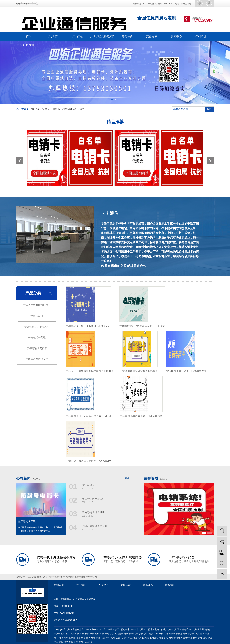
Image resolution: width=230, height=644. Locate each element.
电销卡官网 (91, 577)
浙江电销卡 (88, 485)
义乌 (123, 638)
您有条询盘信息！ (184, 4)
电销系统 (127, 36)
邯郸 (202, 634)
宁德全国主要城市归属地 (37, 305)
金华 (185, 638)
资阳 (61, 642)
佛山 (83, 638)
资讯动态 (148, 585)
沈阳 (166, 634)
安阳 (71, 642)
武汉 (102, 634)
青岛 (88, 638)
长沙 (188, 634)
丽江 (205, 638)
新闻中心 (176, 36)
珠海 (128, 638)
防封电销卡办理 (78, 577)
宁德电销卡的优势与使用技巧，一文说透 (142, 326)
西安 (131, 634)
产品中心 (78, 36)
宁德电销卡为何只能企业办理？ (140, 371)
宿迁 (118, 638)
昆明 (195, 638)
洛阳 (64, 638)
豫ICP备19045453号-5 (97, 629)
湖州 (171, 638)
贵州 (192, 634)
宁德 (190, 638)
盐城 (137, 638)
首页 (29, 36)
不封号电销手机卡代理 (59, 577)
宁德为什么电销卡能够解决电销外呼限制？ (90, 371)
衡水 (66, 642)
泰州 (176, 638)
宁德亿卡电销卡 (51, 109)
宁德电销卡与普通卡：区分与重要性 (186, 371)
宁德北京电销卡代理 (72, 109)
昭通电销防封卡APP (93, 512)
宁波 (178, 634)
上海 (72, 634)
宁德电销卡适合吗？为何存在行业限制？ (89, 461)
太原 (156, 634)
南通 (161, 638)
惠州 (183, 634)
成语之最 (32, 577)
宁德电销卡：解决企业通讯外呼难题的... (88, 326)
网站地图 (158, 4)
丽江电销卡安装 (27, 521)
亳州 (113, 638)
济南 (107, 634)
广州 (77, 634)
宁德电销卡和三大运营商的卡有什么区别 (89, 416)
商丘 (76, 642)
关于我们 (53, 36)
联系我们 (29, 45)
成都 (97, 634)
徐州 (81, 642)
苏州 (121, 634)
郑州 (126, 634)
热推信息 (137, 4)
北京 (67, 634)
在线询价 (201, 36)
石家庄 (172, 634)
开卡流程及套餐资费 (102, 36)
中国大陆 (144, 638)
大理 (200, 638)
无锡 (117, 634)
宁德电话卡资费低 (37, 348)
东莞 (133, 638)
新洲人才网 (42, 577)
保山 (210, 638)
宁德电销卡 (35, 109)
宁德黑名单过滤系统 (37, 359)
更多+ (128, 478)
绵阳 (73, 638)
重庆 (92, 634)
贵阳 (141, 634)
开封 (59, 638)
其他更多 (152, 36)
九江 (86, 642)
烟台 (93, 638)
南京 (112, 634)
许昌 (69, 638)
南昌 (197, 634)
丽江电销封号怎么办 (93, 499)
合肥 (151, 634)
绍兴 (180, 638)
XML (171, 4)
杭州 (87, 634)
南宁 (136, 634)
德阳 (79, 638)
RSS (165, 4)
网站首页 (59, 585)
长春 (161, 634)
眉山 (56, 642)
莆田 (90, 642)
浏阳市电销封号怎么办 (95, 526)
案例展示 (126, 585)
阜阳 (108, 638)
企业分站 (148, 4)
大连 (98, 638)
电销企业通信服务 (202, 629)
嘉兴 (166, 638)
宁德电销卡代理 (37, 338)
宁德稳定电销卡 (37, 316)
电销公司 (154, 638)
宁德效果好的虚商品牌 (37, 327)
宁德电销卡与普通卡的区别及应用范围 (141, 416)
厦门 (146, 634)
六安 (103, 638)
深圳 (82, 634)
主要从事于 (114, 629)
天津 (207, 634)
